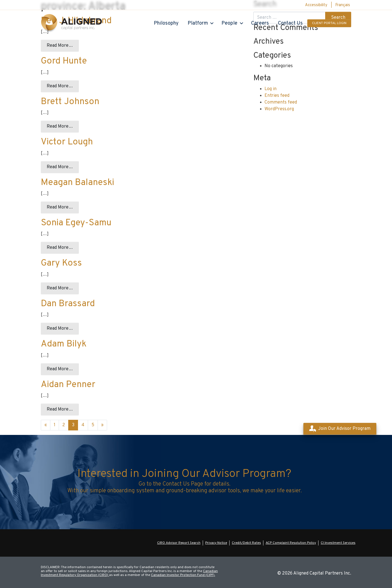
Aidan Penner (68, 385)
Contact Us (290, 23)
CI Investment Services (338, 543)
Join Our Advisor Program (340, 429)
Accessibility (316, 5)
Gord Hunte (64, 61)
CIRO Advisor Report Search (179, 543)
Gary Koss (61, 263)
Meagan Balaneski (77, 183)
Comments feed (281, 102)
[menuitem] (343, 5)
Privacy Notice (216, 543)
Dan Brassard (68, 304)
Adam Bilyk (64, 344)
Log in (271, 89)
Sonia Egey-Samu (76, 223)
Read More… (60, 46)
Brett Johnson (70, 102)
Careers (260, 23)
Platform (198, 23)
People (229, 23)
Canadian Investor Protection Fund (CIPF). (183, 575)
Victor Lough (67, 142)
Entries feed (277, 96)
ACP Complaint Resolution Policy (291, 543)
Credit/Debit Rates (246, 543)
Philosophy (166, 23)
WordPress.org (279, 109)
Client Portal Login (329, 23)
